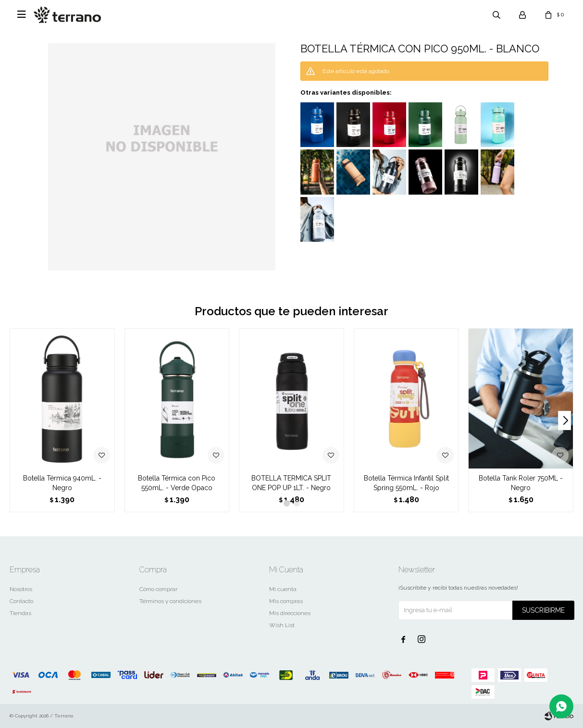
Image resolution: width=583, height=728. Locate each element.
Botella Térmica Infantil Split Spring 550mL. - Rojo (406, 483)
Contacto (21, 601)
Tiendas (20, 613)
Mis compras (286, 601)
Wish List (282, 625)
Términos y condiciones (170, 601)
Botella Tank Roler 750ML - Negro (521, 483)
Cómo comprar (158, 589)
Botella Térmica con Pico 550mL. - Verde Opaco (177, 483)
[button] (564, 420)
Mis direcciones (290, 613)
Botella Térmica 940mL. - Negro (62, 483)
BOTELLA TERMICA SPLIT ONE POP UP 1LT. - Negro (291, 483)
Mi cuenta (283, 589)
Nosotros (21, 589)
